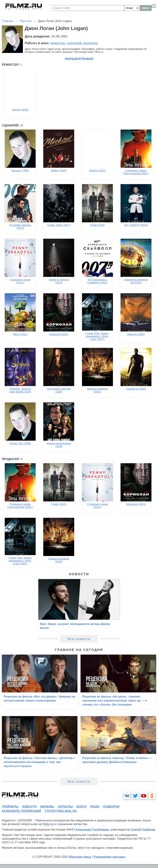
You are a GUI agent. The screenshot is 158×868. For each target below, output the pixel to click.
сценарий (74, 43)
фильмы (47, 807)
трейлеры (10, 807)
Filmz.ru (48, 824)
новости (29, 807)
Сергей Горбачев (143, 830)
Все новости (79, 639)
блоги (81, 807)
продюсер (91, 43)
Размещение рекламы (110, 857)
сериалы (65, 807)
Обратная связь (80, 857)
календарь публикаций (21, 811)
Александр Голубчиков (92, 830)
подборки (111, 807)
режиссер (58, 43)
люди (95, 807)
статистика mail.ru (61, 811)
